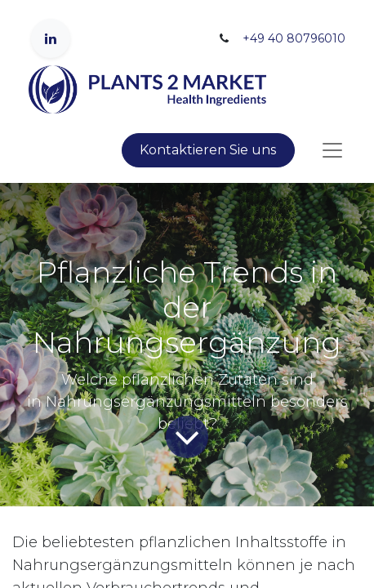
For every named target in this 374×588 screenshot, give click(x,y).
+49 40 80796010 (294, 38)
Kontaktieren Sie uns (208, 150)
